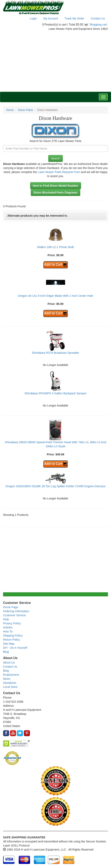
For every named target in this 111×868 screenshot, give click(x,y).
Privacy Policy (12, 623)
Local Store (10, 687)
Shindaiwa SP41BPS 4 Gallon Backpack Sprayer (55, 393)
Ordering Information (16, 611)
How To (8, 631)
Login (33, 18)
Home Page (11, 607)
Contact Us (98, 18)
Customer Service (14, 615)
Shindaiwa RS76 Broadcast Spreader (56, 353)
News (7, 679)
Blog (6, 652)
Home (10, 110)
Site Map (9, 644)
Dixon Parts (25, 110)
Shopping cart (98, 25)
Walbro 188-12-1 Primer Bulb (55, 247)
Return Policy (12, 640)
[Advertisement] (55, 61)
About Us (9, 663)
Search (55, 158)
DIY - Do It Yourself (15, 648)
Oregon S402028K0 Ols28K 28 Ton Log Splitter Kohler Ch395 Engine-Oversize (55, 486)
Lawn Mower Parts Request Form (59, 172)
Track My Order (74, 18)
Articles (8, 627)
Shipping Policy (13, 636)
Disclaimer (10, 683)
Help (6, 619)
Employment (11, 675)
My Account (51, 18)
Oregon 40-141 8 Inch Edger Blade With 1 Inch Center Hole (56, 296)
